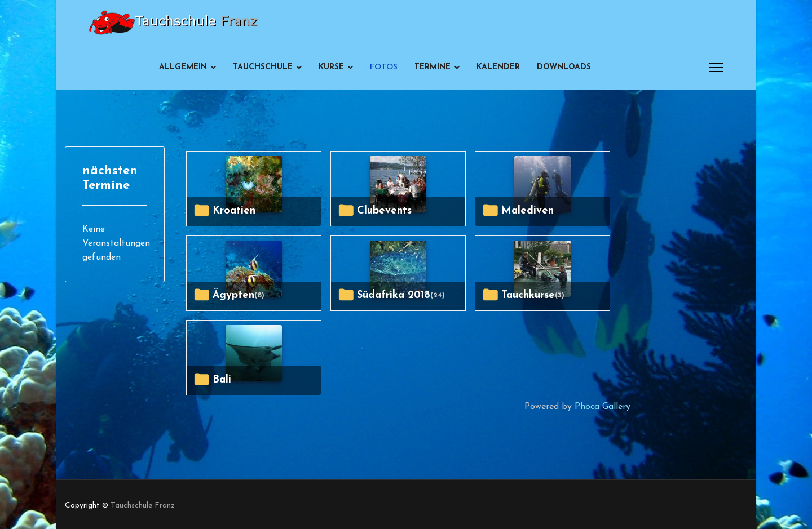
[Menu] (716, 68)
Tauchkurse (528, 295)
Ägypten (233, 295)
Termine (433, 67)
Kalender (498, 67)
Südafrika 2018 (394, 295)
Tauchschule (263, 67)
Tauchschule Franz (143, 506)
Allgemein (183, 67)
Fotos (384, 67)
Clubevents (384, 211)
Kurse (331, 67)
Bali (222, 380)
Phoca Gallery (603, 407)
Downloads (564, 67)
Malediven (528, 211)
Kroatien (234, 211)
